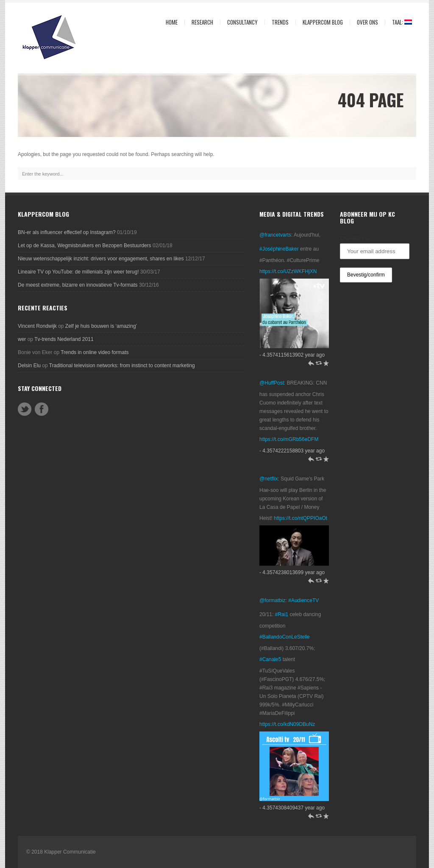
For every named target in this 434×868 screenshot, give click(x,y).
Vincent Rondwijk (37, 326)
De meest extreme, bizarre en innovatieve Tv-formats (78, 285)
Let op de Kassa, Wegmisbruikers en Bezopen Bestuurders (85, 246)
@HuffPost (272, 383)
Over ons (365, 22)
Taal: (399, 22)
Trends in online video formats (95, 352)
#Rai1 (282, 614)
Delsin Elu (29, 366)
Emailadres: (354, 238)
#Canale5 (270, 659)
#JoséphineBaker (279, 249)
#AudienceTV (303, 600)
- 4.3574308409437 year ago (292, 808)
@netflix (269, 479)
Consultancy (240, 22)
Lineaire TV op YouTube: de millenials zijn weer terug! (78, 272)
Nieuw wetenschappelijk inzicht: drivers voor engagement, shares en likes (101, 259)
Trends (278, 22)
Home (172, 22)
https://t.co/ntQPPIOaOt (300, 518)
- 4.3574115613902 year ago (292, 355)
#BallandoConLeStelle (285, 637)
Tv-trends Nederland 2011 (64, 339)
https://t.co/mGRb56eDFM (289, 439)
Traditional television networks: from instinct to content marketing (122, 366)
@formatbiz (273, 600)
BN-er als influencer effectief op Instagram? (67, 232)
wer (22, 339)
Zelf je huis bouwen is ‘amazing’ (101, 326)
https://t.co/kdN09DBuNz (287, 724)
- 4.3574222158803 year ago (292, 451)
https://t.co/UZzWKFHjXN (288, 271)
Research (200, 22)
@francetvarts (275, 235)
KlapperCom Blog (323, 22)
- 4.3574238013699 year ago (292, 572)
